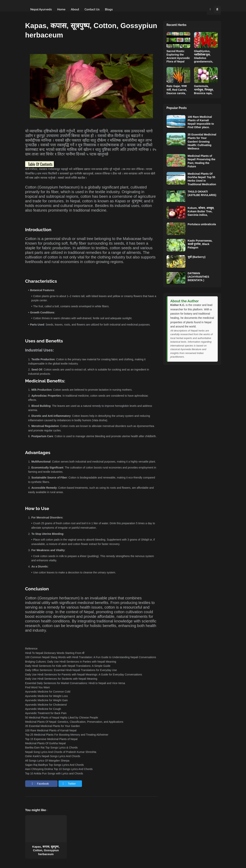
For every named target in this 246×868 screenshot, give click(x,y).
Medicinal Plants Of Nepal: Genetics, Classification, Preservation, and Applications (74, 722)
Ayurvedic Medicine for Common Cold (48, 692)
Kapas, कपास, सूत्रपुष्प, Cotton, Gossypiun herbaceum (46, 850)
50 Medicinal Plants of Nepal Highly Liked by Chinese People (62, 718)
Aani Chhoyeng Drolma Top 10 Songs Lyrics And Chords (59, 769)
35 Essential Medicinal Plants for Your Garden (53, 726)
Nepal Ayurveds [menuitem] (41, 9)
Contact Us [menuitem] (92, 9)
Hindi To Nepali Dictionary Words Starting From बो (55, 653)
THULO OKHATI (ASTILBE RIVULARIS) (202, 193)
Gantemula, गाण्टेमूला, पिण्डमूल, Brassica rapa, (204, 90)
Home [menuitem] (61, 9)
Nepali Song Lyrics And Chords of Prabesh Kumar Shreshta (61, 752)
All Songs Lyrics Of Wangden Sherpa (47, 761)
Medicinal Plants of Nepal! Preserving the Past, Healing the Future (202, 161)
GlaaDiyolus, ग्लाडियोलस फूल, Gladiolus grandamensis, (204, 56)
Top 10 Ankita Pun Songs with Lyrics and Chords (54, 773)
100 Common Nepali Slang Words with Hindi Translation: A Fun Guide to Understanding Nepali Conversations (91, 657)
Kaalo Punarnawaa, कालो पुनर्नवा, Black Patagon (200, 244)
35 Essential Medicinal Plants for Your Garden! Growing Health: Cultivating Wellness (202, 142)
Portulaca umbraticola (202, 224)
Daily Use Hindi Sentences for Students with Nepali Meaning (61, 679)
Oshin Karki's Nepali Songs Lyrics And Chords (53, 756)
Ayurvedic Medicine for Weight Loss (47, 696)
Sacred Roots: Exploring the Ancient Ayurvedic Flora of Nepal (178, 56)
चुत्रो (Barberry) (197, 257)
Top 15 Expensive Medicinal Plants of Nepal (51, 739)
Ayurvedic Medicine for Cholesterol (46, 705)
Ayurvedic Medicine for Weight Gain (47, 700)
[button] (210, 9)
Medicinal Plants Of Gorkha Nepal (45, 743)
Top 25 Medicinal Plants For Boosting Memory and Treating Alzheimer (67, 735)
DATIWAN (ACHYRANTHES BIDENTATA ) (198, 277)
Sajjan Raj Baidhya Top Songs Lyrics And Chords (55, 765)
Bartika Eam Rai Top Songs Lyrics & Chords (51, 748)
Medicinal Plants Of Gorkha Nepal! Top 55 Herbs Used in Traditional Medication (202, 179)
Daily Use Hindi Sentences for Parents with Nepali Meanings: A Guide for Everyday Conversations (84, 674)
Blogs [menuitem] (109, 9)
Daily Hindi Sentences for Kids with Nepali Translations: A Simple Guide (68, 666)
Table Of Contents (40, 164)
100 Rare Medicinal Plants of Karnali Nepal (51, 730)
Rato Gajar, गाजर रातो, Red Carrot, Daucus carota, (177, 90)
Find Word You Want (38, 687)
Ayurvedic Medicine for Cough (43, 709)
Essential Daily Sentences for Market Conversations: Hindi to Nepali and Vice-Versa (75, 683)
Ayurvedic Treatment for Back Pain (46, 713)
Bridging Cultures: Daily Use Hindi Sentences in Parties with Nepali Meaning (71, 662)
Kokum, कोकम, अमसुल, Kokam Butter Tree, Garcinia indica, (201, 211)
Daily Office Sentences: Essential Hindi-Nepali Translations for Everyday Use (71, 670)
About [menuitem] (75, 9)
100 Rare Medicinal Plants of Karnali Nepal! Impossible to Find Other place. (201, 122)
